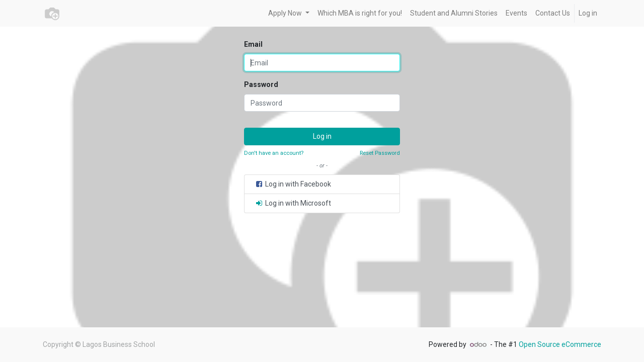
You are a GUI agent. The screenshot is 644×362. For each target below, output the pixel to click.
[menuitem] (360, 13)
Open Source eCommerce (560, 344)
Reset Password (380, 153)
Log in (588, 13)
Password (261, 84)
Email (253, 44)
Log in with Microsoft (293, 203)
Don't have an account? (274, 153)
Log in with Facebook (293, 184)
